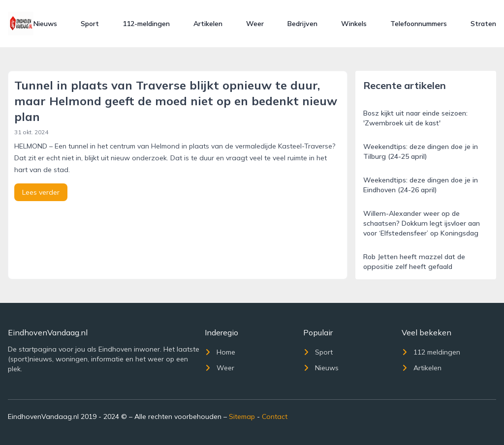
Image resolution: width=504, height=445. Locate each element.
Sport (90, 24)
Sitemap (242, 416)
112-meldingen (146, 24)
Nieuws (45, 24)
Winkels (354, 24)
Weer (255, 24)
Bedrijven (302, 24)
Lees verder (41, 192)
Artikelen (208, 24)
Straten (483, 24)
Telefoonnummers (419, 24)
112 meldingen (431, 352)
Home (220, 352)
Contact (275, 416)
